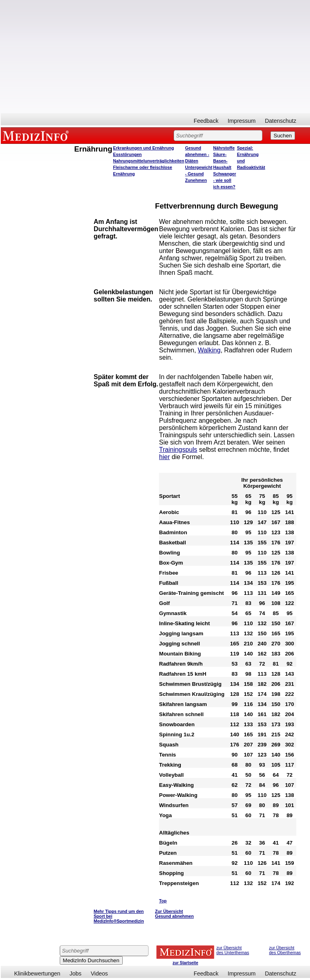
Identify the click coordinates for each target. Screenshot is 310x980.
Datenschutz (281, 121)
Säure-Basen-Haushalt (222, 161)
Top (163, 901)
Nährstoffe (224, 148)
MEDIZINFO (37, 135)
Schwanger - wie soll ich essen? (225, 180)
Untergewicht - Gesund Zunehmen (199, 174)
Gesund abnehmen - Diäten (197, 154)
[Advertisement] (155, 57)
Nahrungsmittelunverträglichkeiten (149, 161)
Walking (209, 350)
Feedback (206, 121)
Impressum (242, 121)
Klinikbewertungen (37, 974)
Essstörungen (127, 154)
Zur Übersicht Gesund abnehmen (174, 914)
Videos (99, 974)
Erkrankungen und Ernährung (143, 148)
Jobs (75, 974)
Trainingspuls (178, 450)
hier (164, 457)
